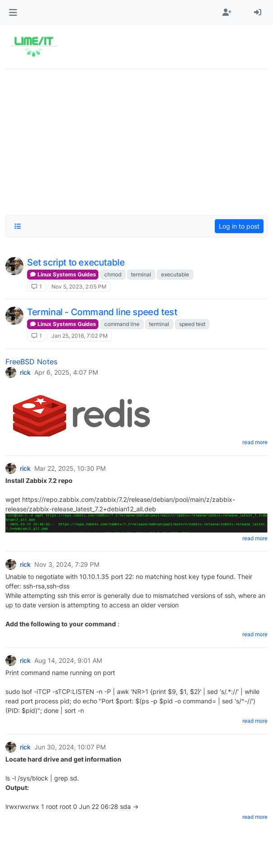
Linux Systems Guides (63, 274)
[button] (13, 13)
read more (255, 442)
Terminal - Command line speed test (102, 312)
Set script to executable (76, 262)
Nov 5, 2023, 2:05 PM (79, 287)
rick (25, 372)
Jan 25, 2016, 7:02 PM (80, 336)
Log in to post (239, 226)
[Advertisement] (136, 139)
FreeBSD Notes (31, 362)
